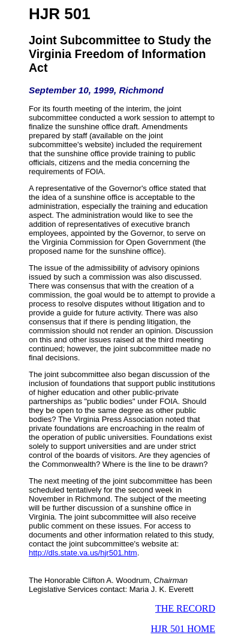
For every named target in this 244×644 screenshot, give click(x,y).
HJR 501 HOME (183, 629)
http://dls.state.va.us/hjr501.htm (83, 553)
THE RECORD (185, 608)
